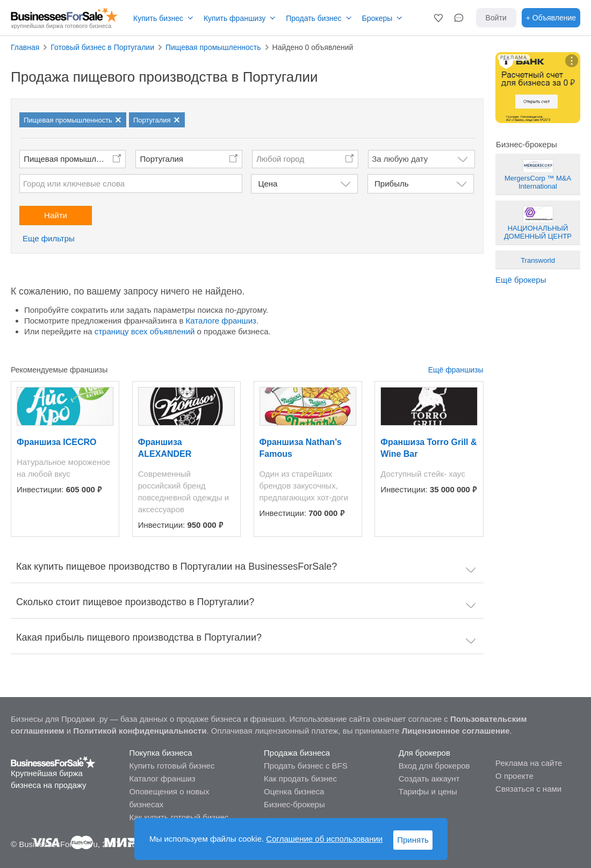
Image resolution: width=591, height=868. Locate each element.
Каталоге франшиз (221, 321)
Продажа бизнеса (297, 753)
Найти (56, 215)
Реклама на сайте (529, 763)
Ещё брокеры (521, 280)
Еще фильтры (49, 238)
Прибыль (391, 184)
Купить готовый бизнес (172, 766)
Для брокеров (424, 753)
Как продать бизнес (300, 779)
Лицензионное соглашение (456, 731)
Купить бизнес (158, 18)
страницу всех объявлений (145, 331)
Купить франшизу (235, 18)
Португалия (162, 159)
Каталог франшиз (162, 779)
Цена (268, 184)
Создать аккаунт (429, 779)
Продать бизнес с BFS (306, 766)
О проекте (514, 776)
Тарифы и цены (428, 791)
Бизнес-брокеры (294, 804)
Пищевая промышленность (75, 159)
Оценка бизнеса (294, 791)
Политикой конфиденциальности (140, 731)
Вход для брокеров (434, 766)
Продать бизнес (313, 18)
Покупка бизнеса (160, 753)
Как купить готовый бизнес (179, 817)
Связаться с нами (528, 789)
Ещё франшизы (456, 370)
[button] (438, 18)
